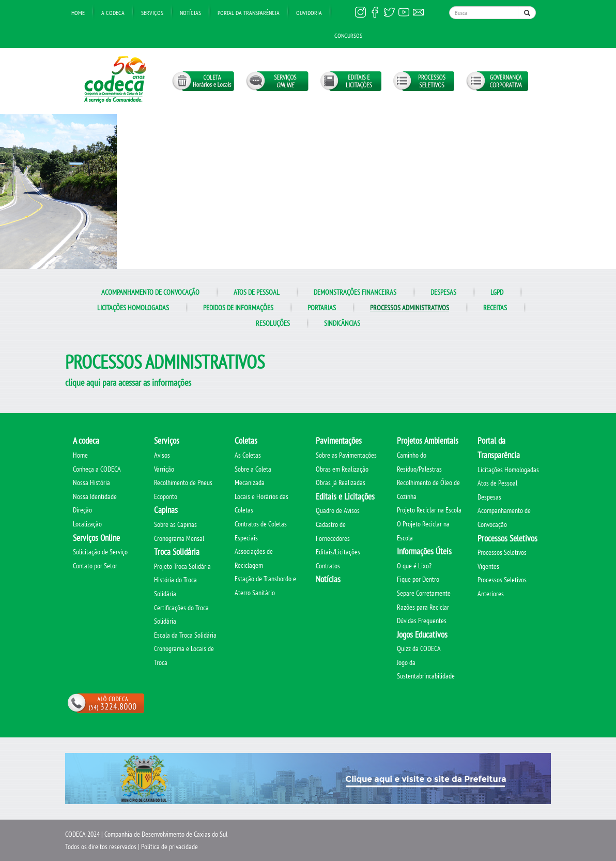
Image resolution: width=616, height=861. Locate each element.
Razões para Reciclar (423, 607)
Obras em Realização (342, 469)
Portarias (322, 308)
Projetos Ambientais (428, 441)
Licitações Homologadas (133, 308)
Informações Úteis (424, 551)
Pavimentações (339, 441)
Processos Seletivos (507, 538)
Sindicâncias (342, 323)
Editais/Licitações (338, 552)
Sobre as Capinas (175, 524)
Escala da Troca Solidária (185, 635)
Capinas (166, 510)
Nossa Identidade (95, 496)
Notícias (190, 13)
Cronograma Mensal (179, 538)
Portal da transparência (249, 13)
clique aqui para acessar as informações (128, 382)
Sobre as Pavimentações (346, 455)
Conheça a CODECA (97, 469)
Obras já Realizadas (341, 482)
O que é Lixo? (414, 566)
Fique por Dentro (418, 579)
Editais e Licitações (345, 496)
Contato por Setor (95, 566)
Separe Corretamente (424, 593)
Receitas (495, 308)
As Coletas (248, 455)
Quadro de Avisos (338, 510)
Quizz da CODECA (419, 648)
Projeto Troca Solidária (182, 566)
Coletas (246, 441)
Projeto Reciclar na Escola (429, 510)
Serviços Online (96, 538)
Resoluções (273, 323)
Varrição (164, 469)
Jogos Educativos (422, 635)
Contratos (328, 566)
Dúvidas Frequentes (422, 621)
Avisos (162, 455)
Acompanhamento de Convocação (150, 292)
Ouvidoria (309, 13)
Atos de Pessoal (257, 292)
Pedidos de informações (238, 308)
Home (78, 13)
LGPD (497, 292)
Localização (87, 524)
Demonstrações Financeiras (355, 292)
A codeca (86, 441)
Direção (82, 510)
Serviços (152, 13)
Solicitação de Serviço (100, 552)
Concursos (348, 35)
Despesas (443, 292)
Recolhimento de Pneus (183, 482)
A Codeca (113, 13)
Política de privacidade (170, 847)
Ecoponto (166, 496)
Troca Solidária (177, 552)
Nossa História (91, 482)
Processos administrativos (410, 308)
